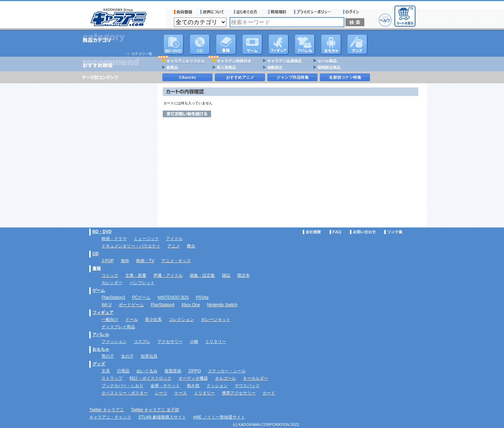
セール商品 (327, 61)
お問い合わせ (363, 232)
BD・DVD (102, 232)
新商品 (172, 68)
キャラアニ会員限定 (284, 61)
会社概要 (312, 232)
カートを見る (405, 16)
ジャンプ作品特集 (293, 77)
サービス (247, 12)
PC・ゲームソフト (252, 44)
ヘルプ (385, 20)
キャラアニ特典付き (234, 61)
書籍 (226, 44)
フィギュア (279, 44)
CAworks (188, 77)
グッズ (357, 44)
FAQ (335, 232)
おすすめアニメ (240, 77)
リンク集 (393, 232)
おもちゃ (331, 44)
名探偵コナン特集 (345, 77)
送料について (213, 12)
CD (200, 44)
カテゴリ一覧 (142, 54)
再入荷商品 (226, 68)
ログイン (352, 12)
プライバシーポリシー (315, 12)
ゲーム (99, 290)
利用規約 (277, 12)
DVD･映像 (174, 44)
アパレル (305, 44)
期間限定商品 (329, 68)
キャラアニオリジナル (185, 61)
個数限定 (275, 68)
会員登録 (183, 12)
